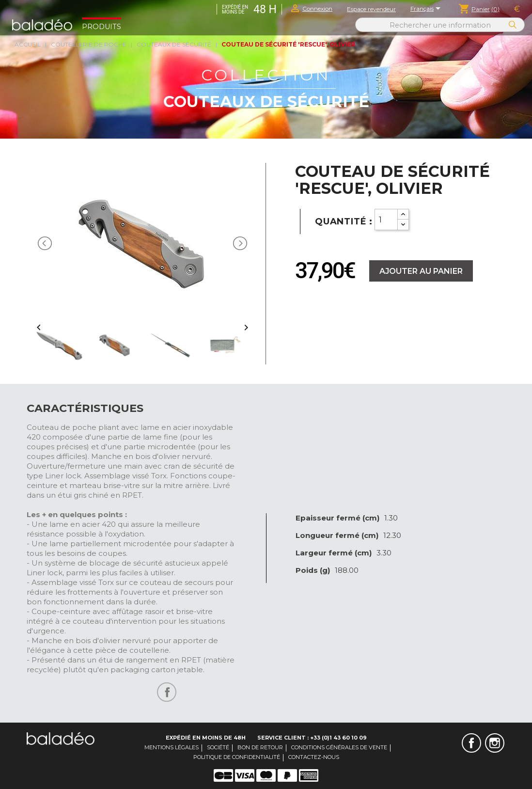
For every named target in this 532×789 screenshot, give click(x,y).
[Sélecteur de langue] (427, 9)
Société (218, 747)
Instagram (495, 743)
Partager (167, 692)
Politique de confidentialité (237, 757)
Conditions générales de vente (339, 747)
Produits (102, 27)
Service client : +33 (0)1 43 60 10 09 (312, 738)
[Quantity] (386, 220)
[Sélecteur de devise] (517, 9)
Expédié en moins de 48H (206, 738)
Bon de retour (260, 747)
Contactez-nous (314, 757)
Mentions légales (172, 747)
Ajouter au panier (421, 271)
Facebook (471, 743)
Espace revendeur (371, 9)
